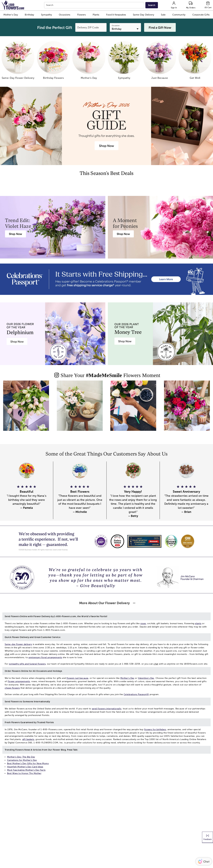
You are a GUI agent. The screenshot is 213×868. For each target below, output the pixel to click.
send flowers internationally (107, 709)
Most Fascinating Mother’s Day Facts (26, 770)
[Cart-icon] (208, 5)
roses (143, 623)
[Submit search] (152, 5)
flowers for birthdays (155, 729)
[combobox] (94, 5)
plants (198, 623)
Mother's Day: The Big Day (21, 757)
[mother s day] (89, 61)
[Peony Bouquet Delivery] (123, 234)
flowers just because (77, 678)
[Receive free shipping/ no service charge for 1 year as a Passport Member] (106, 279)
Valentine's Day (146, 678)
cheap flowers (12, 688)
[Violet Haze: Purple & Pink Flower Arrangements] (15, 234)
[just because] (160, 61)
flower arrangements (19, 681)
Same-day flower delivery (18, 644)
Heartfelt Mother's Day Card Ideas (25, 767)
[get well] (195, 61)
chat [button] (7, 654)
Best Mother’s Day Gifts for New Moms (28, 763)
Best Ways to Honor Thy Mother (24, 773)
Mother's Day (127, 678)
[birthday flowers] (53, 61)
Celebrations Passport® (136, 694)
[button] (11, 15)
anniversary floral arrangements (45, 657)
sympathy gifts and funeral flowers (27, 664)
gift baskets (28, 739)
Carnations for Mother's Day (22, 760)
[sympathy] (124, 61)
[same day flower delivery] (18, 61)
